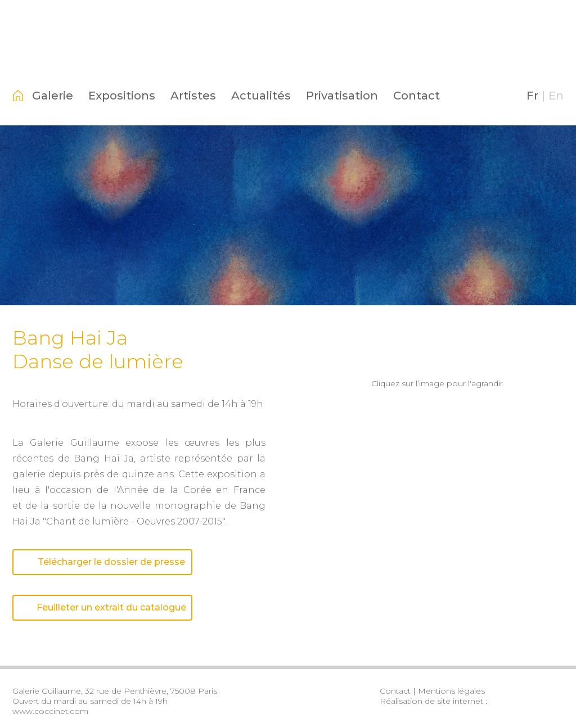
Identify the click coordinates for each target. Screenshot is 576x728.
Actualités (261, 96)
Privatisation (342, 96)
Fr (532, 96)
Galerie (53, 96)
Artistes (193, 96)
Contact (417, 96)
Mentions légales (451, 691)
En (556, 96)
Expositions (122, 96)
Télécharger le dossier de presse (102, 562)
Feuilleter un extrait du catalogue (103, 607)
